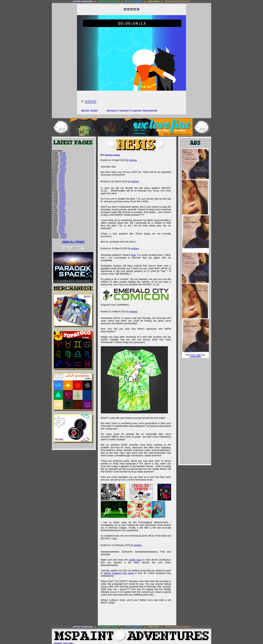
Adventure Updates (112, 155)
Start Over (85, 111)
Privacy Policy (68, 643)
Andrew (133, 160)
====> (91, 101)
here (134, 255)
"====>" (62, 153)
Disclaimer (58, 643)
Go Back (94, 111)
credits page (135, 560)
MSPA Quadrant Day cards (119, 573)
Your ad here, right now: (195, 356)
